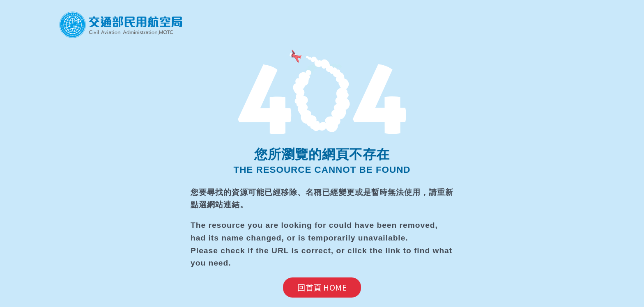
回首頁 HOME (322, 287)
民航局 (121, 25)
